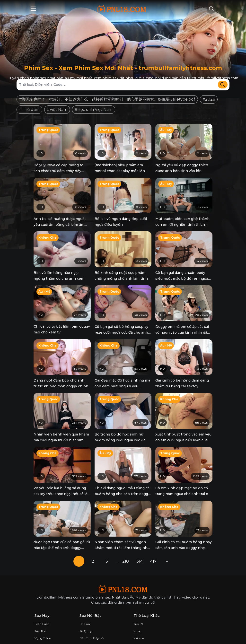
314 (140, 548)
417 (153, 548)
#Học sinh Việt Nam (94, 109)
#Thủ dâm (29, 109)
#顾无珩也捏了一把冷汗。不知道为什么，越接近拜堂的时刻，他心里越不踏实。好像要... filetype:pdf (107, 99)
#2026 (209, 99)
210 (126, 548)
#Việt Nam (57, 109)
